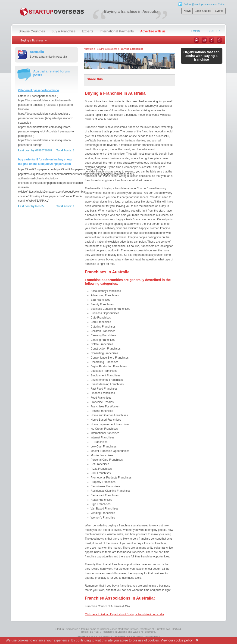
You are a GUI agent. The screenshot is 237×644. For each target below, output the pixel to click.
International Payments (117, 31)
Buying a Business (107, 49)
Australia (89, 49)
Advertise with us (153, 31)
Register (213, 31)
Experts (88, 31)
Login (196, 31)
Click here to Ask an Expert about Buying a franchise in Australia (125, 614)
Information (212, 40)
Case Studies (203, 11)
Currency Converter (219, 40)
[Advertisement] (46, 238)
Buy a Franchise (63, 31)
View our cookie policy (177, 640)
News (187, 11)
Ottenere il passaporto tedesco (39, 90)
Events (219, 11)
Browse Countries (32, 31)
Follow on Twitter (204, 4)
